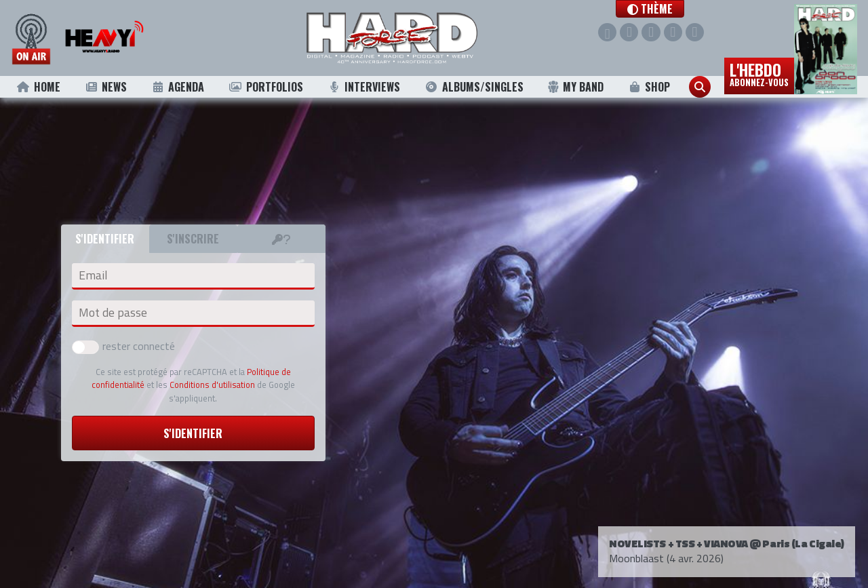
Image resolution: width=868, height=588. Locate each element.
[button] (663, 9)
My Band (575, 87)
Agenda (178, 87)
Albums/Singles (474, 87)
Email (93, 275)
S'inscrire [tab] (193, 239)
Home (38, 87)
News (105, 87)
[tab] (281, 239)
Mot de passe (113, 313)
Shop (649, 87)
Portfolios (266, 87)
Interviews (363, 87)
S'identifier (193, 433)
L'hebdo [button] (759, 73)
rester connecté (123, 346)
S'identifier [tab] (105, 239)
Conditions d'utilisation (212, 385)
